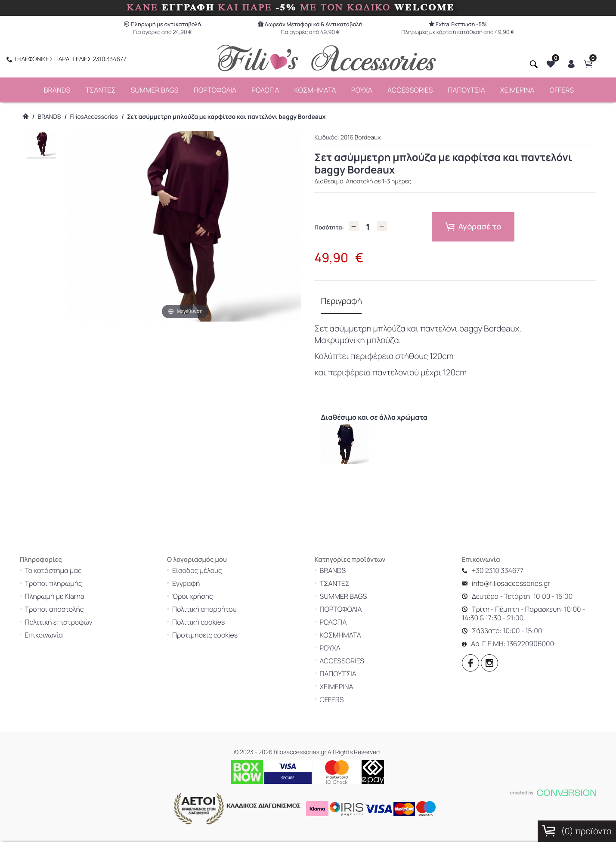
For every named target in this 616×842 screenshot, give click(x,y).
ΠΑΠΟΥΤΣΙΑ (466, 89)
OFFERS (562, 89)
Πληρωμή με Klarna (70, 588)
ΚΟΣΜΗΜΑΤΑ (315, 89)
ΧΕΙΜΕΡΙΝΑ (517, 89)
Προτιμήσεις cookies (220, 626)
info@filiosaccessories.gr (526, 575)
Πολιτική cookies (214, 613)
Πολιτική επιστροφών (74, 613)
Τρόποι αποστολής (70, 601)
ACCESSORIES (410, 89)
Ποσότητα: (329, 226)
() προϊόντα (577, 831)
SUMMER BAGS (154, 89)
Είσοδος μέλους (212, 562)
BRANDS (57, 89)
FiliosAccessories (94, 116)
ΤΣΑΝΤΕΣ (100, 89)
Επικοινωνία (59, 626)
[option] (341, 439)
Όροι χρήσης (208, 588)
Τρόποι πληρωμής (69, 575)
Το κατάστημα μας (68, 562)
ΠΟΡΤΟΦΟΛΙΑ (215, 89)
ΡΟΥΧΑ (362, 89)
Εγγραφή (201, 575)
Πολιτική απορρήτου (220, 601)
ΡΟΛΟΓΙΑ (265, 89)
